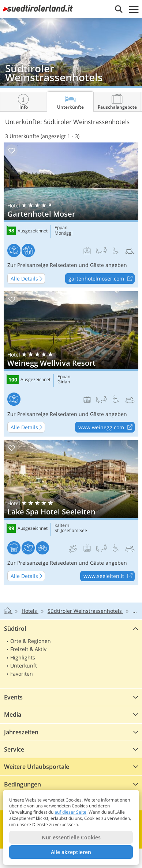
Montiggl (63, 233)
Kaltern (62, 525)
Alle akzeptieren (71, 852)
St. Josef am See (71, 531)
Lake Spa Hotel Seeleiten (71, 513)
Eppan (61, 228)
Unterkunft (24, 666)
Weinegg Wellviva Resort (71, 364)
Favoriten (22, 674)
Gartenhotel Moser (71, 215)
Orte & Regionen (31, 641)
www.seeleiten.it (109, 576)
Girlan (64, 382)
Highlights (23, 657)
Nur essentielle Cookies (71, 837)
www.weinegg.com (106, 427)
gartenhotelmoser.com (101, 279)
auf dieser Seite (70, 812)
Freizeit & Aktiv (28, 649)
